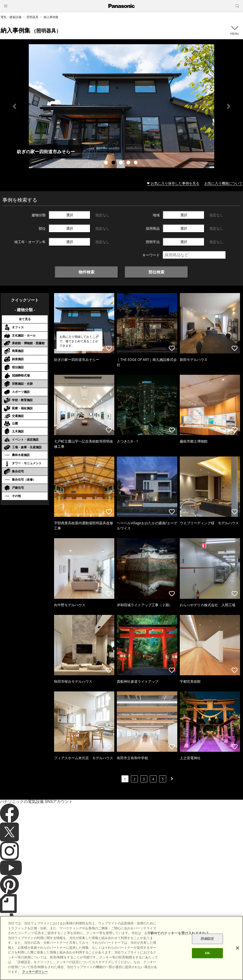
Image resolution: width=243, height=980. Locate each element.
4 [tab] (129, 163)
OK (208, 953)
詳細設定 (207, 939)
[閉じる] (238, 948)
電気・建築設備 (11, 17)
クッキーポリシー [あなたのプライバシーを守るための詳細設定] (35, 972)
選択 (70, 215)
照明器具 (32, 17)
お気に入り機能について (223, 183)
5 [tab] (136, 163)
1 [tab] (107, 163)
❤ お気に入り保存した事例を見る (173, 183)
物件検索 (87, 272)
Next (229, 106)
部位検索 (156, 272)
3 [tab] (121, 163)
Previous (14, 106)
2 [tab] (114, 163)
